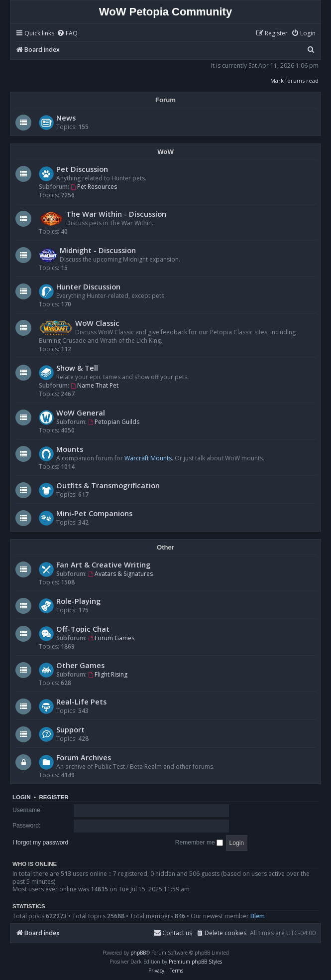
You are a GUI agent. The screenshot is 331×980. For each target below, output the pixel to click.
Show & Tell (77, 368)
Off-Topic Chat (83, 629)
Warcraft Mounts (148, 458)
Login (22, 797)
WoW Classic (97, 323)
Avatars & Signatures (120, 574)
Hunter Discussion (88, 286)
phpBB (138, 953)
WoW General (81, 413)
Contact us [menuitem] (173, 933)
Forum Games (111, 638)
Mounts (70, 449)
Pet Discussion (82, 169)
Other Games (80, 665)
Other (165, 547)
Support (70, 729)
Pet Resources (94, 187)
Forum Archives (84, 757)
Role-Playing (78, 601)
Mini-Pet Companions (94, 513)
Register (54, 797)
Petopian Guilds (114, 422)
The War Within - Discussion (116, 214)
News (66, 118)
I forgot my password (40, 842)
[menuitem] (67, 34)
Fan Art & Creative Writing (103, 564)
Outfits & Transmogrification (108, 485)
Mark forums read (294, 80)
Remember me (199, 842)
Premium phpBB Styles (195, 962)
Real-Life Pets (81, 701)
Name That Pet (95, 385)
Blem (258, 916)
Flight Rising (108, 674)
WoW (165, 152)
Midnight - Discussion (98, 250)
